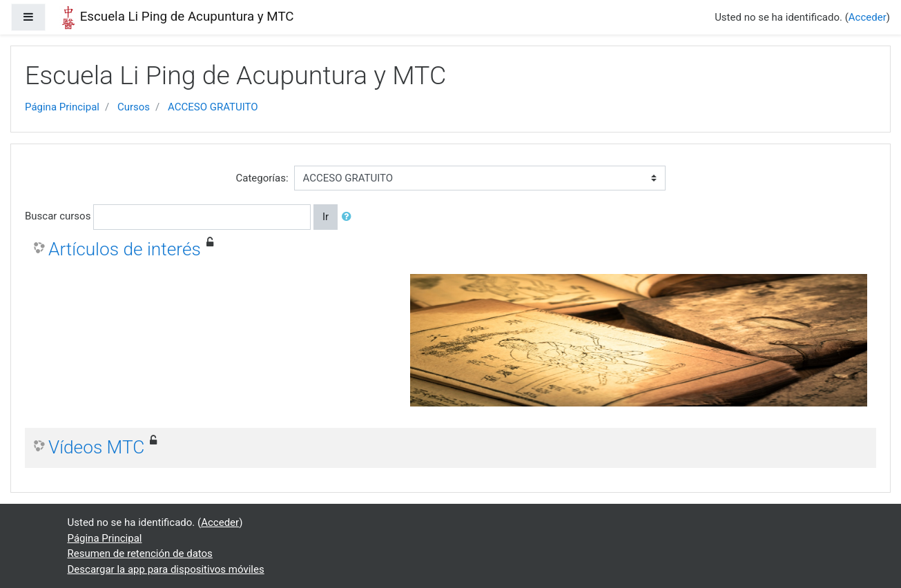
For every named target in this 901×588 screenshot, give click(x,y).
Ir (326, 217)
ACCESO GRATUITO (213, 107)
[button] (349, 217)
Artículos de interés (125, 249)
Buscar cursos (58, 216)
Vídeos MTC (96, 447)
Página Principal (62, 107)
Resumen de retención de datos (140, 553)
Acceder (868, 17)
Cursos (134, 107)
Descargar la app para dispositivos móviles (166, 569)
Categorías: (262, 178)
